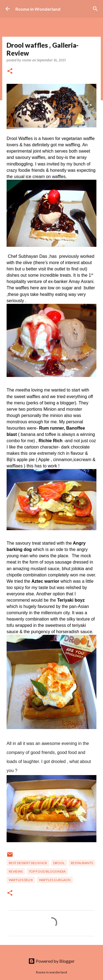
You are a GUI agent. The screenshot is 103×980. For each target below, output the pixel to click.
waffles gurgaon (55, 880)
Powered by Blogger (51, 961)
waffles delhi (21, 880)
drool (59, 863)
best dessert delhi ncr (28, 863)
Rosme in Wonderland (38, 9)
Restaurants (82, 863)
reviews (16, 871)
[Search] (95, 9)
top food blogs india (47, 871)
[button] (10, 71)
